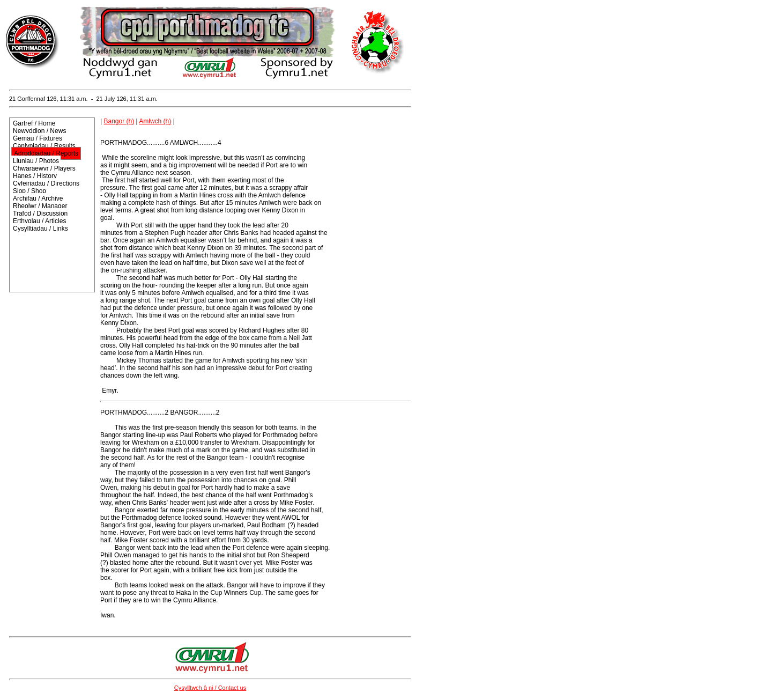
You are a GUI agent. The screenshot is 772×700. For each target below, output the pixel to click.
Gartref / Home (34, 123)
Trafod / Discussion (40, 213)
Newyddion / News (39, 131)
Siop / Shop (29, 191)
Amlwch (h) (155, 121)
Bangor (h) (119, 121)
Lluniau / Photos (36, 161)
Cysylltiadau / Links (40, 229)
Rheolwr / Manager (40, 206)
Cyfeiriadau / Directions (46, 183)
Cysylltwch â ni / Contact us (210, 688)
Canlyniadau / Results (44, 146)
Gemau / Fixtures (38, 138)
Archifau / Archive (38, 198)
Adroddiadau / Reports (46, 153)
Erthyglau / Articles (39, 221)
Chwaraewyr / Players (44, 168)
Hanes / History (35, 176)
